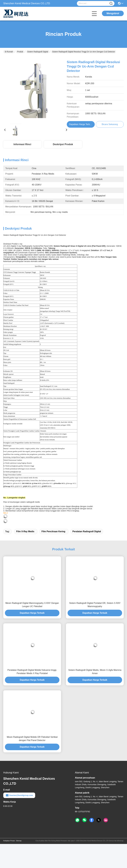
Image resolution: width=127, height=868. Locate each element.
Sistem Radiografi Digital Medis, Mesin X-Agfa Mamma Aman (95, 672)
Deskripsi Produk (63, 144)
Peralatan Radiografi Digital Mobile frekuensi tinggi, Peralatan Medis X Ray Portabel (32, 672)
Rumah (9, 52)
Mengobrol (113, 13)
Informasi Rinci (22, 144)
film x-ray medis (25, 531)
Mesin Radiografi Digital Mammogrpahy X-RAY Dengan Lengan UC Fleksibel (32, 605)
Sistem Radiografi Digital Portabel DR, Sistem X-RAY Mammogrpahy (95, 605)
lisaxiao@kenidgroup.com (19, 795)
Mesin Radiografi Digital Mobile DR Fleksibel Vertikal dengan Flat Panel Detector (32, 739)
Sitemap (19, 841)
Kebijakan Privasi (9, 841)
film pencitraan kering (53, 531)
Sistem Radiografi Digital (38, 52)
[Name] (111, 3)
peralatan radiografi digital (87, 531)
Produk (20, 52)
